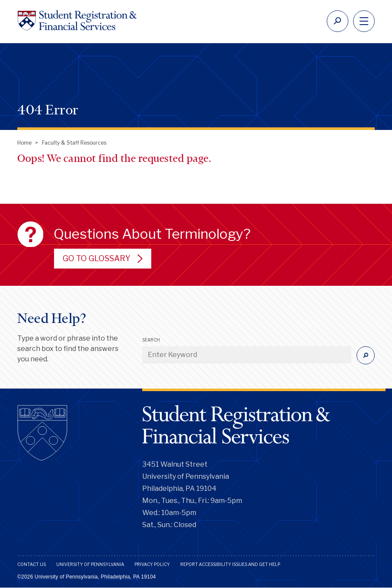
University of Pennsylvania (90, 564)
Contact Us (32, 564)
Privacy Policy (152, 564)
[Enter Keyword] (247, 355)
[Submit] (366, 355)
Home (24, 143)
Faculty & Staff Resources (74, 143)
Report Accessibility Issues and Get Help (230, 564)
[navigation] (364, 21)
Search (151, 340)
